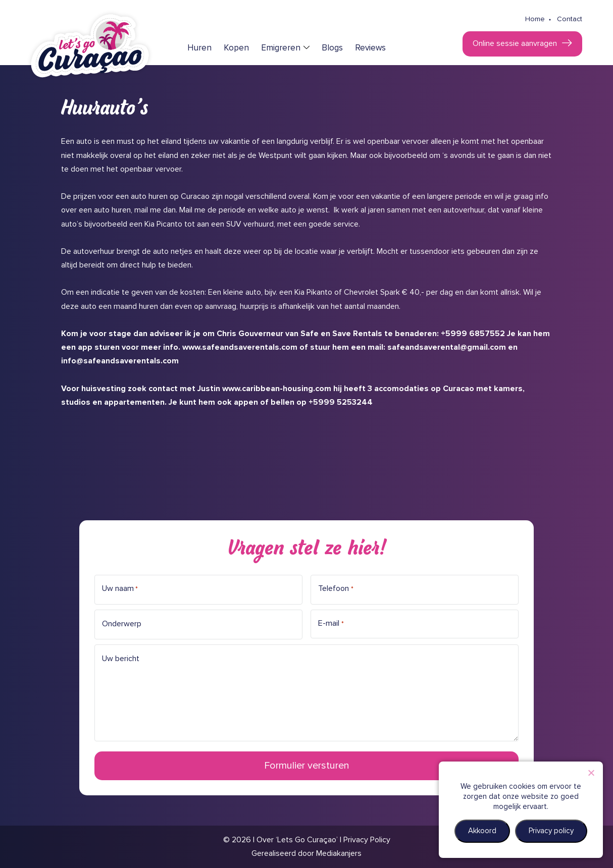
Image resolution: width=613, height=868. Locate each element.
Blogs (332, 48)
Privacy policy (551, 831)
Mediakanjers (339, 853)
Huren (199, 48)
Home (535, 19)
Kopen (236, 48)
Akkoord (482, 831)
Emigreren (281, 48)
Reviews (370, 48)
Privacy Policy (367, 840)
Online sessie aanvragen (515, 43)
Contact (570, 19)
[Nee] (591, 773)
